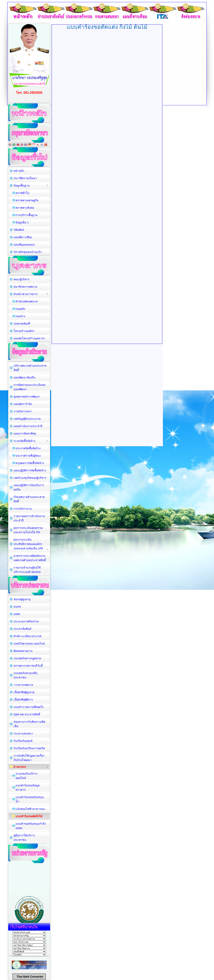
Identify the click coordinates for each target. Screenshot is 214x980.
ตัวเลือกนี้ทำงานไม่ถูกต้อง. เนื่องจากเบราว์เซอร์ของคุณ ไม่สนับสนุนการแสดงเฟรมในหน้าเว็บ (107, 188)
